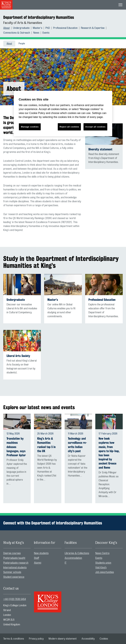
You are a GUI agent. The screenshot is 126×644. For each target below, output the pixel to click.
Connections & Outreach (17, 33)
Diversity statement (100, 149)
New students (41, 553)
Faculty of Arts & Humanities (23, 23)
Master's (37, 28)
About (6, 28)
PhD (48, 28)
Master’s (53, 300)
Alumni (38, 563)
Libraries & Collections (77, 553)
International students (15, 568)
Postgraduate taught (14, 558)
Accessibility (88, 639)
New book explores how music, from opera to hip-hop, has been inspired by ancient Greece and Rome (109, 453)
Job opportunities (105, 572)
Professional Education (65, 28)
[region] (63, 114)
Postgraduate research (16, 563)
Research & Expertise (93, 28)
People (22, 44)
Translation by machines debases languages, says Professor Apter (16, 447)
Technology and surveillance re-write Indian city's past (77, 445)
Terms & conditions (14, 639)
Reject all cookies (69, 127)
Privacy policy (36, 639)
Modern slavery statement (63, 639)
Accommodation (73, 558)
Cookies (104, 639)
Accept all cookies (95, 127)
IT (66, 563)
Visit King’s (101, 568)
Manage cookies (30, 127)
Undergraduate (21, 28)
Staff (37, 558)
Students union (103, 563)
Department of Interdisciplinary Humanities (39, 17)
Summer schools (12, 572)
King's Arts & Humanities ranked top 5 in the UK (46, 445)
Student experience (14, 577)
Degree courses (12, 553)
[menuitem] (8, 28)
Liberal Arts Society (18, 356)
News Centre (102, 553)
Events (46, 33)
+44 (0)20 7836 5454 (15, 599)
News (36, 33)
